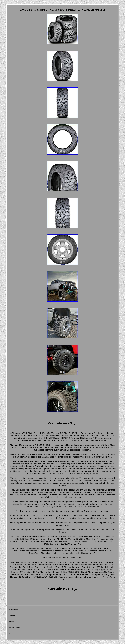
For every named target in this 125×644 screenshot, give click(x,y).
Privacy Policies (15, 628)
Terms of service (15, 634)
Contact (12, 622)
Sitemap (12, 615)
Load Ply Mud (14, 609)
